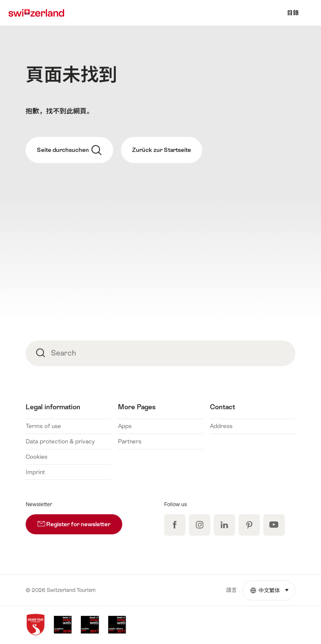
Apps (125, 426)
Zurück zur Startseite (162, 150)
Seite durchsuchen (69, 150)
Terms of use (43, 426)
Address (221, 426)
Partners (130, 441)
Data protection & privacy (60, 441)
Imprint (35, 472)
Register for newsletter (80, 521)
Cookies (37, 457)
